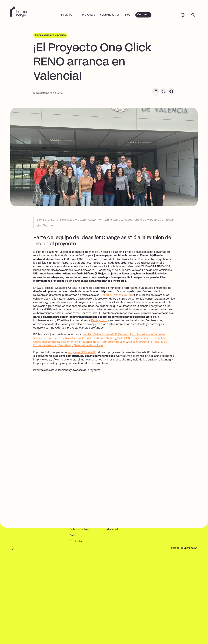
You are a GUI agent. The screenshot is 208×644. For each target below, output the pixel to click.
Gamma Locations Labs (88, 346)
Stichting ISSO (114, 338)
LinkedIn (106, 295)
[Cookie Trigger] (12, 548)
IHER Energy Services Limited (142, 338)
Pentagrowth (99, 321)
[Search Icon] (193, 15)
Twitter (117, 295)
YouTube (129, 295)
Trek (63, 342)
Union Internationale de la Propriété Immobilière (97, 342)
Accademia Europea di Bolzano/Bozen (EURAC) (62, 338)
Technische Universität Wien (147, 335)
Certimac (98, 338)
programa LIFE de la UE (82, 353)
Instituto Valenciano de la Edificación (106, 335)
